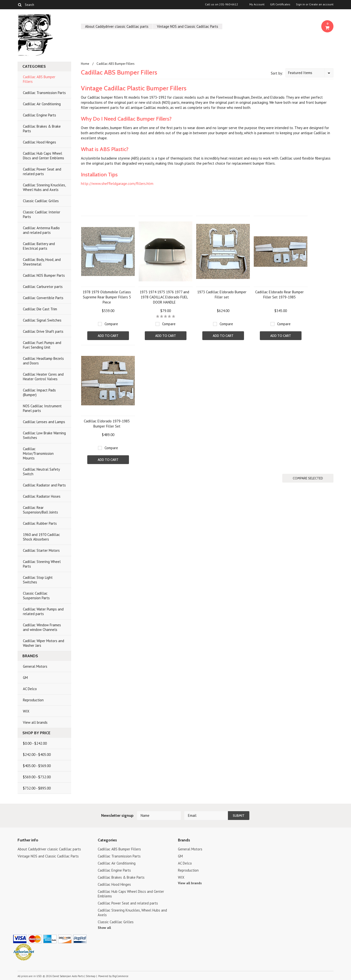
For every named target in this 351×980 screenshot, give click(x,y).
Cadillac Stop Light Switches (38, 580)
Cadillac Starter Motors (41, 550)
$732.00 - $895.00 (37, 788)
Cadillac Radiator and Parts (44, 485)
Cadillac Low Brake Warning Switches (44, 435)
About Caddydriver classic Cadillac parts (117, 26)
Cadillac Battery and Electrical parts (39, 246)
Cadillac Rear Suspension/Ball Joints (40, 510)
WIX (26, 711)
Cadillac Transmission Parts (44, 93)
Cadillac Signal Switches (42, 320)
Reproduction (33, 700)
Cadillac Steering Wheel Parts (42, 564)
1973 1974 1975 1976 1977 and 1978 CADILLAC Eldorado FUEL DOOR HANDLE (164, 297)
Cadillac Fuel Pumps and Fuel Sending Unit (42, 345)
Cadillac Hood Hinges (39, 142)
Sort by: (277, 73)
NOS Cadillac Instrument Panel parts (42, 408)
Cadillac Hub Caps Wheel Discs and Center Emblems (44, 156)
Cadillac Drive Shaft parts (43, 331)
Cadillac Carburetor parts (43, 287)
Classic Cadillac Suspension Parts (36, 596)
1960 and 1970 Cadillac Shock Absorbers (41, 537)
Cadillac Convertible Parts (43, 298)
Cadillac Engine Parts (39, 115)
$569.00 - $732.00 (37, 777)
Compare (111, 324)
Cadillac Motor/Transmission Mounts (38, 453)
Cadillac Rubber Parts (40, 523)
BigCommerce (120, 976)
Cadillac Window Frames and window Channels (42, 627)
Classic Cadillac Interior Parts (42, 214)
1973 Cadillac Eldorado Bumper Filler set (222, 295)
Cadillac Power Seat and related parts (42, 171)
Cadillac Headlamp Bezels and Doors (43, 361)
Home (85, 64)
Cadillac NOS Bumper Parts (44, 275)
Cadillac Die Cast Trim (40, 309)
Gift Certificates (280, 4)
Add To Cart (108, 336)
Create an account (321, 4)
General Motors (35, 666)
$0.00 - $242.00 (35, 743)
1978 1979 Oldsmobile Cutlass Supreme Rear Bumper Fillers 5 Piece (107, 297)
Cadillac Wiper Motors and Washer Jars (44, 643)
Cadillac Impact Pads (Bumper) (39, 392)
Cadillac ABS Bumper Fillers (39, 79)
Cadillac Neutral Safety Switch (41, 472)
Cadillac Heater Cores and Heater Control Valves (43, 377)
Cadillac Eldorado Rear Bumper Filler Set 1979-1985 (279, 295)
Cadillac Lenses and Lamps (44, 422)
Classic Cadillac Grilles (41, 201)
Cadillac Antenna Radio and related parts (41, 230)
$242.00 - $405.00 (37, 755)
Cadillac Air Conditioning (42, 104)
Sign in (300, 4)
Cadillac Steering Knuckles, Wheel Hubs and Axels (44, 187)
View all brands (35, 722)
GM (25, 678)
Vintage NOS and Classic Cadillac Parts (188, 26)
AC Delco (30, 689)
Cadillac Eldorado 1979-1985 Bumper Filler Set (107, 424)
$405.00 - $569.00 (37, 766)
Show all (104, 928)
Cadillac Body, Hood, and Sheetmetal (42, 262)
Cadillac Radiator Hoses (42, 496)
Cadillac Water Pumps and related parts (43, 611)
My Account (257, 4)
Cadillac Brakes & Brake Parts (42, 129)
